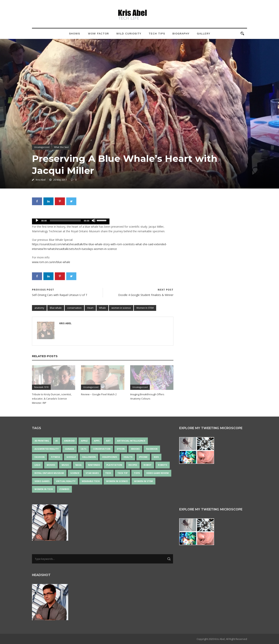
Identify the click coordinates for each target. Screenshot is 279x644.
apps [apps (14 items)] (97, 441)
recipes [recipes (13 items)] (133, 465)
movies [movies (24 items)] (51, 465)
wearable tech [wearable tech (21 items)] (91, 481)
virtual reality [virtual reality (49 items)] (66, 481)
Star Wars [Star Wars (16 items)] (92, 473)
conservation (74, 308)
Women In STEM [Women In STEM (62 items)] (143, 481)
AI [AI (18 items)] (57, 441)
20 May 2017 (60, 180)
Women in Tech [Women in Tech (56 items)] (44, 489)
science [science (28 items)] (75, 473)
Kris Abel (41, 180)
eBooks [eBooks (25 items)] (135, 449)
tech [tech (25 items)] (108, 473)
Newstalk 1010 (41, 387)
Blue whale (56, 308)
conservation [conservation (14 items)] (102, 449)
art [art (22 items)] (108, 441)
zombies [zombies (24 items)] (64, 489)
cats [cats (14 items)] (84, 449)
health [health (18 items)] (128, 457)
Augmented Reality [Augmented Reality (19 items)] (46, 449)
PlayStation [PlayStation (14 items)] (114, 465)
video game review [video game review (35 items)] (158, 473)
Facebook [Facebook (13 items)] (152, 449)
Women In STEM (145, 308)
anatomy (39, 308)
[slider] (65, 220)
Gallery (204, 33)
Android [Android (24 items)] (69, 441)
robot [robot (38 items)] (148, 465)
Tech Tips (157, 33)
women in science (121, 308)
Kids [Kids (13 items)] (156, 457)
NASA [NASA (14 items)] (78, 465)
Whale (102, 308)
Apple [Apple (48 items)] (84, 441)
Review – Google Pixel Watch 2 (99, 394)
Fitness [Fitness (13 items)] (56, 457)
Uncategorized (42, 147)
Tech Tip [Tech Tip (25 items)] (122, 473)
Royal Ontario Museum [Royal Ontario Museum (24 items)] (49, 473)
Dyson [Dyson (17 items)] (121, 449)
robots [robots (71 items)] (163, 465)
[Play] (37, 220)
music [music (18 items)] (65, 465)
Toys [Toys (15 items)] (137, 473)
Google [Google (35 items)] (71, 457)
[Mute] (94, 220)
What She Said (61, 147)
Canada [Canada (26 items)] (70, 449)
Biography (181, 33)
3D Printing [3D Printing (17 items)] (42, 441)
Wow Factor (98, 33)
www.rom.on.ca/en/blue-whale (51, 262)
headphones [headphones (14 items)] (110, 457)
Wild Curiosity (129, 33)
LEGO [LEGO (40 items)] (37, 465)
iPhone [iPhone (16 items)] (143, 457)
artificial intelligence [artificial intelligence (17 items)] (131, 441)
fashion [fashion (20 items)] (40, 457)
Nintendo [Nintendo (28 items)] (94, 465)
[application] (71, 221)
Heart (90, 308)
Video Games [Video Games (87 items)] (42, 481)
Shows (74, 33)
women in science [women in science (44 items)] (117, 481)
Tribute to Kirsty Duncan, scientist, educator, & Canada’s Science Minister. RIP (52, 399)
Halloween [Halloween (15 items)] (89, 457)
